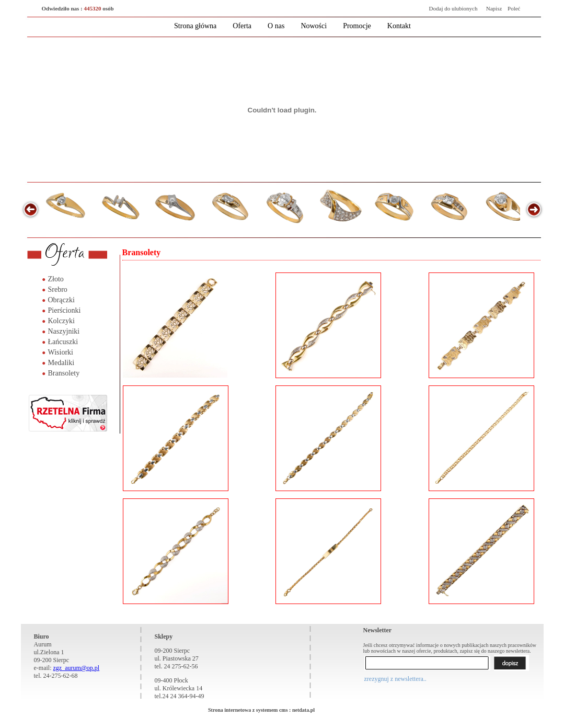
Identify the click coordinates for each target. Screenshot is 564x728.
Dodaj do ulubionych (453, 8)
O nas (276, 26)
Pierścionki (65, 310)
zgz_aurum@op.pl (76, 668)
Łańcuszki (63, 342)
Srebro (58, 289)
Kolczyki (61, 321)
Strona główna (195, 26)
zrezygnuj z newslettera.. (395, 679)
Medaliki (61, 363)
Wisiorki (61, 352)
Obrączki (61, 300)
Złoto (56, 279)
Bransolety (64, 373)
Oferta (242, 26)
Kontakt (399, 26)
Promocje (357, 26)
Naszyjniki (64, 331)
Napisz (494, 8)
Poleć (514, 8)
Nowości (314, 26)
